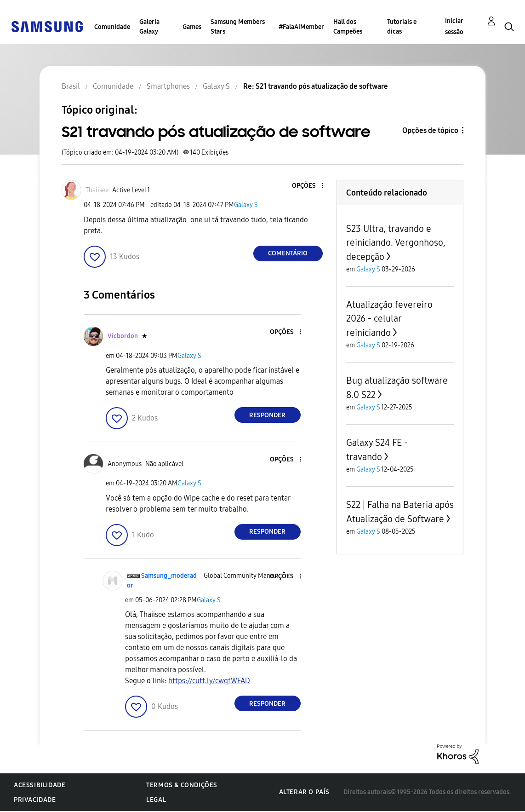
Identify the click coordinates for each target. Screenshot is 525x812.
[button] (307, 186)
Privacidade (35, 800)
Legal (156, 800)
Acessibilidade (40, 785)
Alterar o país (304, 792)
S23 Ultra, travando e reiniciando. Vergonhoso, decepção (396, 243)
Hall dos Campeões (348, 27)
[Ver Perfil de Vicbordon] (123, 336)
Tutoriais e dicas (402, 27)
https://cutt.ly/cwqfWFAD (209, 681)
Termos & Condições (182, 785)
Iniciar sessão (454, 26)
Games (192, 27)
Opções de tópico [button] (430, 130)
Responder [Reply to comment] (267, 415)
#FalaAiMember (301, 27)
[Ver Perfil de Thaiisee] (97, 190)
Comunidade (112, 27)
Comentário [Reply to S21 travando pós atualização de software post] (288, 253)
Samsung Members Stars (238, 27)
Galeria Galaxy (149, 27)
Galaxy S (246, 205)
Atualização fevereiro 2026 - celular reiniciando (389, 319)
